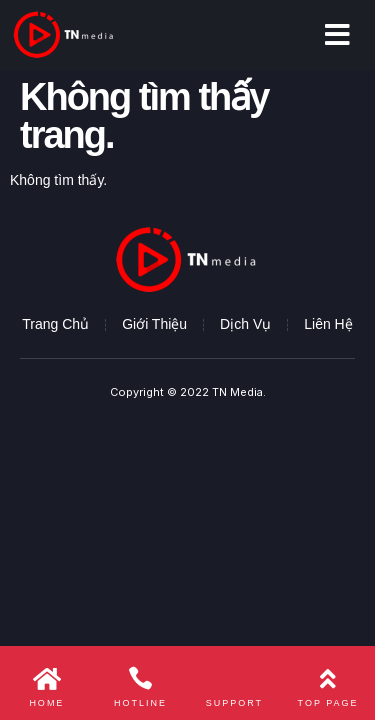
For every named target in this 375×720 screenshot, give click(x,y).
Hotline (140, 703)
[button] (337, 35)
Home (46, 703)
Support (234, 703)
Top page (328, 703)
